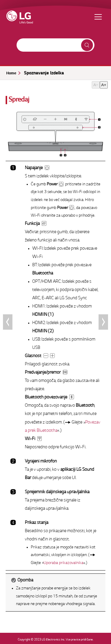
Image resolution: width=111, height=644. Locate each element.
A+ (104, 85)
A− (96, 85)
